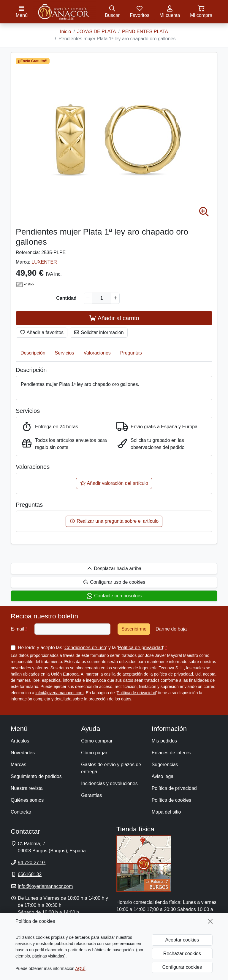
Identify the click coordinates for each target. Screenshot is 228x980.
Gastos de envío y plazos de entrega (111, 768)
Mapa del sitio (166, 812)
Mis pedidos (164, 741)
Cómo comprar (97, 741)
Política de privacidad (140, 648)
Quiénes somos (27, 800)
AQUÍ (80, 968)
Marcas (18, 765)
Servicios (65, 353)
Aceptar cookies (182, 940)
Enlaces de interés (171, 753)
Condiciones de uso (85, 648)
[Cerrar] (210, 921)
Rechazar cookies (182, 953)
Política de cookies (171, 800)
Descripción (33, 353)
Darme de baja (171, 629)
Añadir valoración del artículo (114, 483)
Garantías (91, 795)
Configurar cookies (182, 967)
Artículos (20, 741)
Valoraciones (97, 353)
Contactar (21, 812)
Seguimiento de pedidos (36, 776)
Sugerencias (165, 765)
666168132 (30, 874)
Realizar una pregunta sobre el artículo (114, 521)
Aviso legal (163, 776)
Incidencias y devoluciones (109, 783)
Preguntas (131, 353)
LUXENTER (44, 262)
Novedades (23, 753)
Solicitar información (99, 332)
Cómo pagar (94, 753)
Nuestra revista (27, 788)
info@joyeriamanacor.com (59, 693)
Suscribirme (134, 629)
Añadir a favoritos (42, 332)
